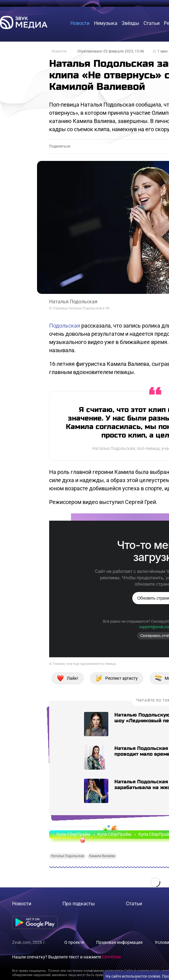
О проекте (74, 942)
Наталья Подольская (68, 856)
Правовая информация (119, 942)
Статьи (134, 904)
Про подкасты (79, 904)
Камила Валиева (102, 856)
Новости (59, 51)
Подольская (65, 326)
